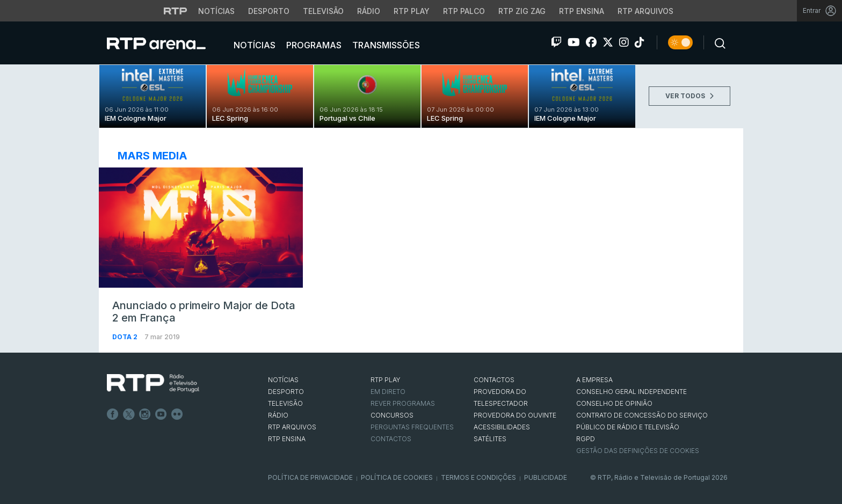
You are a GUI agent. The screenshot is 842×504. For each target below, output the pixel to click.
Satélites (490, 439)
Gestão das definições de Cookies (638, 451)
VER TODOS (689, 96)
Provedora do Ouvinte (515, 415)
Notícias (253, 45)
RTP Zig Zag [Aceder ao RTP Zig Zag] (522, 11)
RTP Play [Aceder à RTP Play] (412, 11)
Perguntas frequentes (412, 427)
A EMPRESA (594, 380)
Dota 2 (126, 337)
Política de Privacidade (310, 477)
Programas (313, 45)
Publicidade (546, 477)
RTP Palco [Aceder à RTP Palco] (464, 11)
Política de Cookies (397, 477)
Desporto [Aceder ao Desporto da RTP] (269, 11)
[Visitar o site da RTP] (176, 11)
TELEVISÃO (285, 403)
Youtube (161, 414)
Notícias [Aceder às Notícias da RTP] (216, 11)
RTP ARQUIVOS (292, 427)
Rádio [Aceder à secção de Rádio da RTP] (369, 11)
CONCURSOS (392, 415)
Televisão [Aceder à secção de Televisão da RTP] (323, 11)
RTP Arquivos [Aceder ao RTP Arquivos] (645, 11)
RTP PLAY (386, 380)
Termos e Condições (478, 477)
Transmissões (385, 45)
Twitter (129, 414)
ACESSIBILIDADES (502, 427)
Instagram (145, 414)
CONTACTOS (494, 380)
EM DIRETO (388, 392)
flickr (177, 414)
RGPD (586, 439)
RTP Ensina (287, 439)
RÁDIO (278, 415)
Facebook (113, 414)
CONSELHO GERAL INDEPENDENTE (631, 392)
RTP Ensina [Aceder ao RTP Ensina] (582, 11)
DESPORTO (286, 392)
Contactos (391, 439)
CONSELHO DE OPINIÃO (614, 403)
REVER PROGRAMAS (403, 403)
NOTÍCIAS (283, 380)
